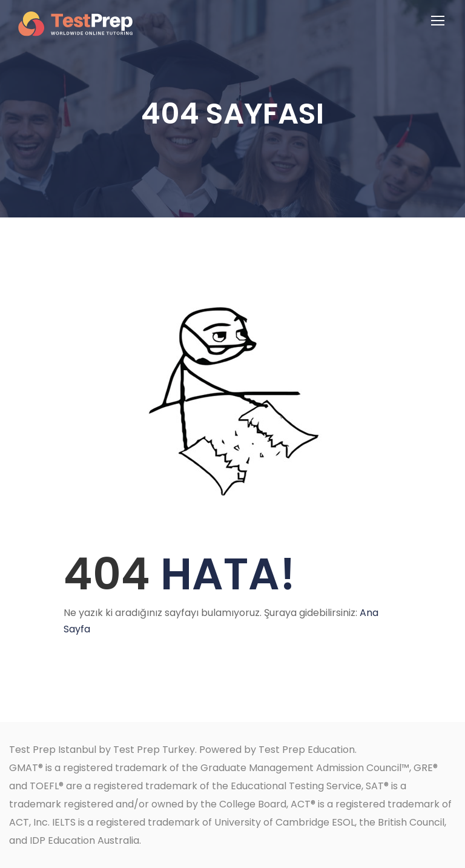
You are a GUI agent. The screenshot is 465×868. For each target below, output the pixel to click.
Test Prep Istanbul (53, 750)
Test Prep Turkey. (155, 750)
